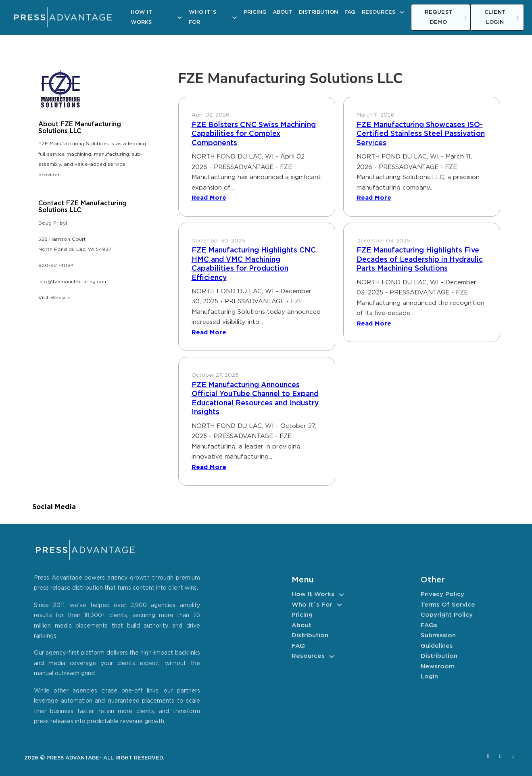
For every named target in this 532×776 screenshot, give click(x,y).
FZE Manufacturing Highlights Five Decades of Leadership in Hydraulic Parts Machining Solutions (420, 260)
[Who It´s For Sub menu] (235, 18)
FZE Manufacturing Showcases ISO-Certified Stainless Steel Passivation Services (421, 134)
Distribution (318, 12)
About (283, 12)
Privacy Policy (442, 594)
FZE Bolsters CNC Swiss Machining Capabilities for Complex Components (254, 134)
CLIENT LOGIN (502, 18)
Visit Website (54, 298)
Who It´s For (202, 18)
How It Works (141, 18)
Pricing (255, 12)
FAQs (429, 625)
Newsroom (438, 666)
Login (429, 677)
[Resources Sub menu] (402, 12)
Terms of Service (448, 605)
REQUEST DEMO (445, 18)
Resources (379, 12)
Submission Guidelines (438, 641)
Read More (209, 198)
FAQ (350, 12)
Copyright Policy (447, 615)
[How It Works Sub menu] (180, 18)
